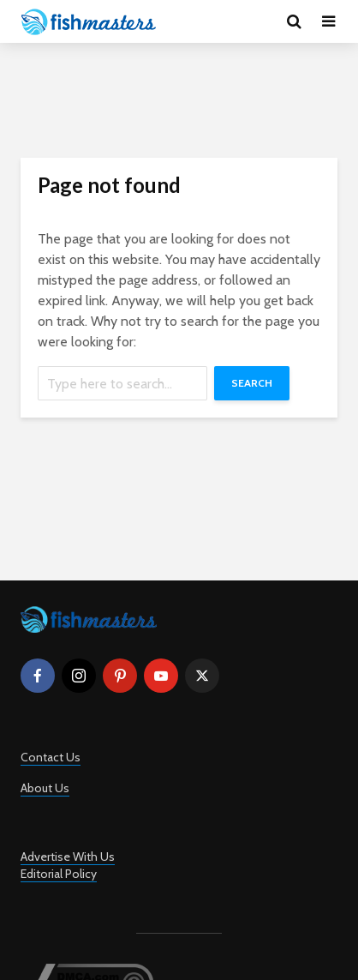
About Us (45, 788)
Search (252, 383)
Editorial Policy (59, 874)
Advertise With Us (68, 857)
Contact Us (51, 757)
